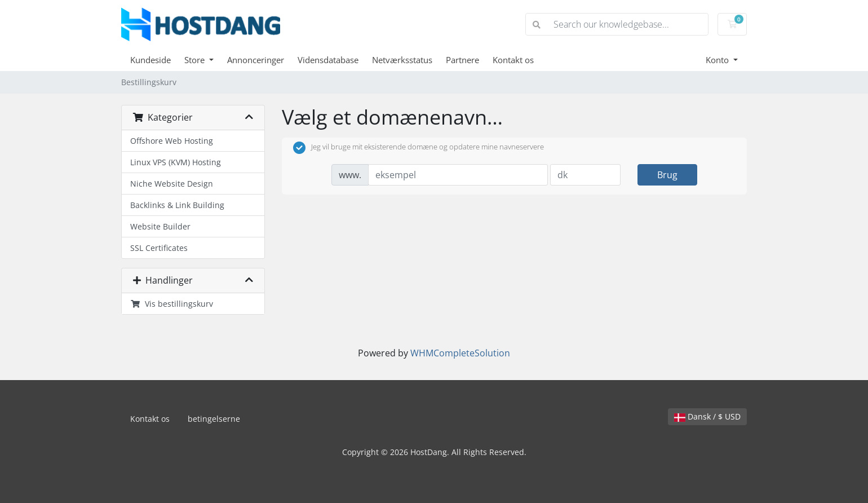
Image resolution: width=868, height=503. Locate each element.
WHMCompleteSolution (460, 353)
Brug (667, 175)
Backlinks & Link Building (177, 205)
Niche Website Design (172, 184)
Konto (718, 60)
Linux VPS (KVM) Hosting (176, 162)
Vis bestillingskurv (172, 304)
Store (196, 60)
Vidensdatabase (328, 60)
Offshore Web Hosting (172, 141)
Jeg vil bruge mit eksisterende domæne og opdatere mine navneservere (418, 148)
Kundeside (150, 60)
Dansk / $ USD (707, 416)
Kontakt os (513, 60)
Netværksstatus (402, 60)
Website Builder (160, 226)
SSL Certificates (159, 248)
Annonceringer (256, 60)
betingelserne (214, 419)
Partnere (462, 60)
